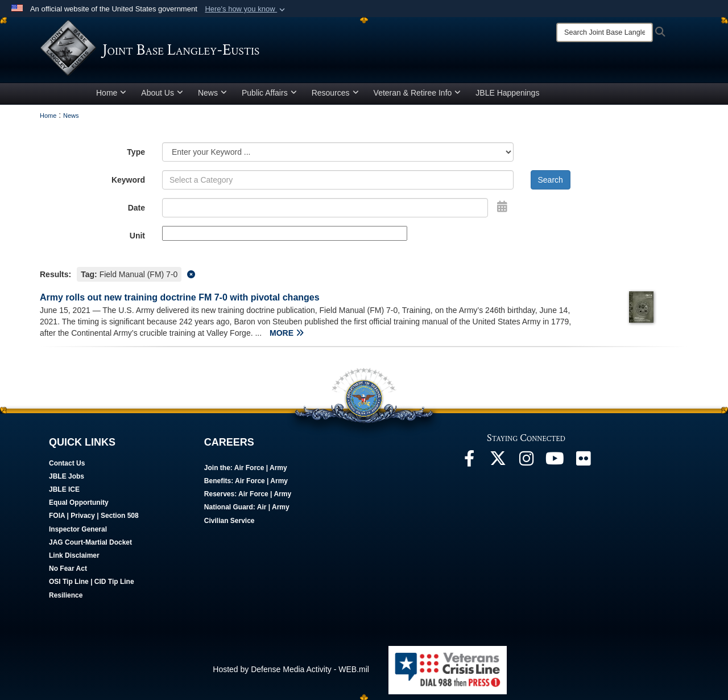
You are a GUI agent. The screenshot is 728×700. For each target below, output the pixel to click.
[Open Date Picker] (502, 207)
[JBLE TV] (555, 462)
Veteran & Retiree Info (417, 93)
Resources (335, 93)
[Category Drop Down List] (338, 152)
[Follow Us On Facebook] (469, 462)
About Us (162, 93)
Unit (137, 236)
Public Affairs (269, 93)
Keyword (128, 180)
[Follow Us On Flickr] (583, 462)
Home (111, 93)
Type (136, 152)
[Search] (605, 32)
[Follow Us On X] (498, 462)
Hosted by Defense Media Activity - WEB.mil (291, 669)
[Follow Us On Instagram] (526, 462)
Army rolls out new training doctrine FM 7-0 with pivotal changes (180, 297)
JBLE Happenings (507, 93)
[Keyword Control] (338, 180)
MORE (287, 333)
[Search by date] (325, 208)
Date (136, 208)
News (212, 93)
